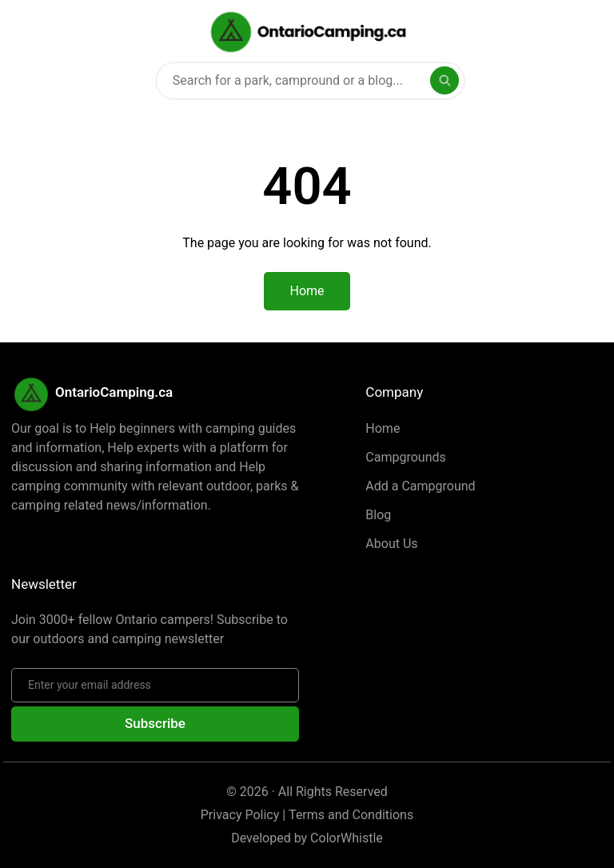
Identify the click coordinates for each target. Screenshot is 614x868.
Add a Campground (420, 486)
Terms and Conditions (351, 815)
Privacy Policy (240, 815)
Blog (378, 515)
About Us (391, 544)
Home (383, 428)
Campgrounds (405, 457)
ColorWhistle (347, 838)
